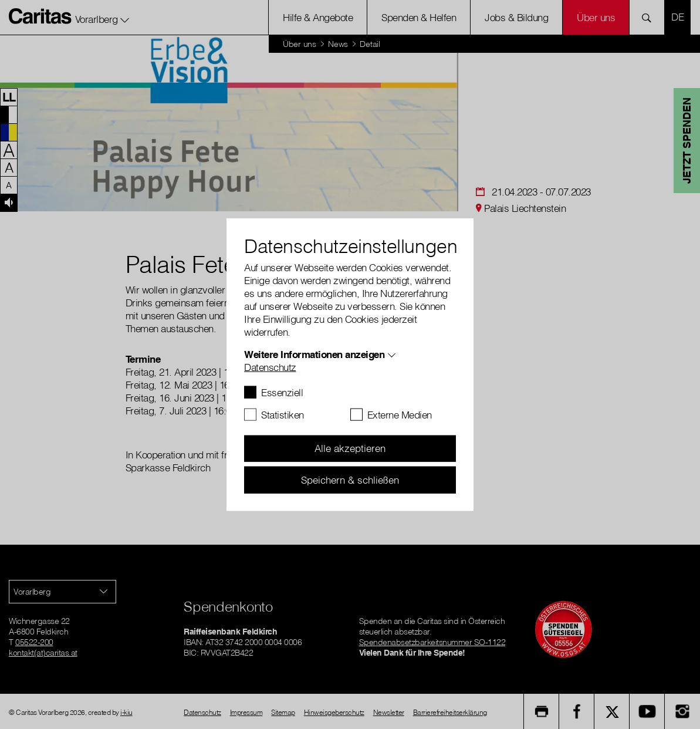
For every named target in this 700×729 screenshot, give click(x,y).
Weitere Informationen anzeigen (314, 354)
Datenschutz (270, 367)
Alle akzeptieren (350, 448)
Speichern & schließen (350, 479)
